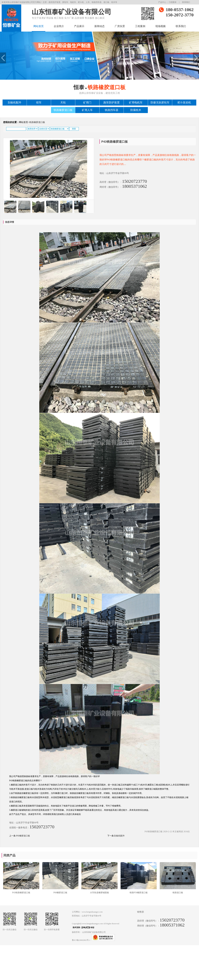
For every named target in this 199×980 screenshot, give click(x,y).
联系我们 (186, 2)
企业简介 (59, 26)
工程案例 (172, 2)
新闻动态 (99, 26)
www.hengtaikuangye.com (93, 924)
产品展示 (79, 26)
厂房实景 (120, 26)
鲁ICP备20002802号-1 (81, 940)
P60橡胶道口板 (23, 836)
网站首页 (39, 26)
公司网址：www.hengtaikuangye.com (87, 912)
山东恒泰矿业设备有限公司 (94, 932)
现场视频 (160, 26)
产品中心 (162, 2)
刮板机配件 (119, 836)
